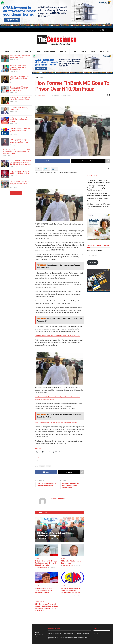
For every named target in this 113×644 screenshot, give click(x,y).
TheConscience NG (43, 95)
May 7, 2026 (52, 568)
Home (37, 77)
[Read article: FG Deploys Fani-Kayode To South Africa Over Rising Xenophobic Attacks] (47, 577)
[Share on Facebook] (53, 161)
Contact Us (58, 634)
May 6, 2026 (78, 595)
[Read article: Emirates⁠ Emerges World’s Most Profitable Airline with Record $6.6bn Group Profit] (47, 550)
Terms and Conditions (82, 634)
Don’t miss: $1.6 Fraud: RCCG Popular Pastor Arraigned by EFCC (57, 336)
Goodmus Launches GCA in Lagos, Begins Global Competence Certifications (20, 130)
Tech (102, 52)
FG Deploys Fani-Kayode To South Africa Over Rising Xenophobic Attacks (20, 120)
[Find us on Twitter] (103, 30)
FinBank (42, 466)
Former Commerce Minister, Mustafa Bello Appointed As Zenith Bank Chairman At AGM (19, 141)
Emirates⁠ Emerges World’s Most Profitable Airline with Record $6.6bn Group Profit (19, 89)
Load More (16, 193)
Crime (38, 52)
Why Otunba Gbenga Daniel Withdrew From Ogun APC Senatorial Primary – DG (18, 67)
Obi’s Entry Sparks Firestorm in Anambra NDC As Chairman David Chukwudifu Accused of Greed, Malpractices (16, 152)
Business (17, 52)
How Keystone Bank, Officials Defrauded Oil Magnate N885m (56, 422)
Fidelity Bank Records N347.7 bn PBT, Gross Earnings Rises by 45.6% (19, 78)
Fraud (48, 466)
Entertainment (50, 52)
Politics (28, 52)
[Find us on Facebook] (101, 30)
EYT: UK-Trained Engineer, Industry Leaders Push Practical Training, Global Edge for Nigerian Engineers (20, 162)
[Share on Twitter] (88, 161)
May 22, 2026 (54, 539)
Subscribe (93, 262)
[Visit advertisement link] (56, 14)
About (50, 634)
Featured (64, 52)
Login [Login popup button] (108, 30)
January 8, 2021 (56, 95)
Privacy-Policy (68, 634)
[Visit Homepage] (56, 40)
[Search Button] (108, 52)
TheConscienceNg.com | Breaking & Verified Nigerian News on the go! (68, 638)
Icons (74, 52)
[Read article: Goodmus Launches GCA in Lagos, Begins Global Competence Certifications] (73, 577)
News (7, 52)
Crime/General (40, 602)
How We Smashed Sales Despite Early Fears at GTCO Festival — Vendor (20, 183)
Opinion (83, 52)
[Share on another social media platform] (108, 161)
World (93, 52)
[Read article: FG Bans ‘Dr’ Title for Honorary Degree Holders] (73, 550)
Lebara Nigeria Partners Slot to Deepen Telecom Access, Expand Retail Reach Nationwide (97, 188)
